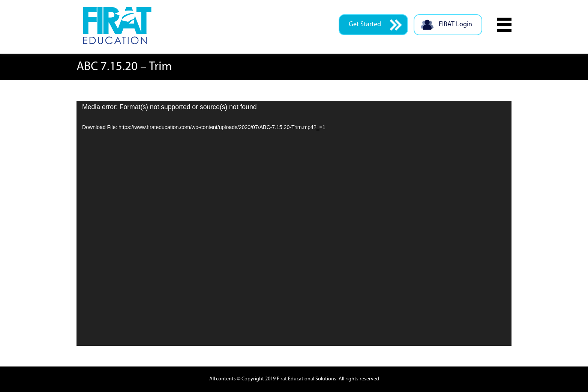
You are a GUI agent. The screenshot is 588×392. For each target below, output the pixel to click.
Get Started (375, 25)
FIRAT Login (446, 25)
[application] (294, 223)
